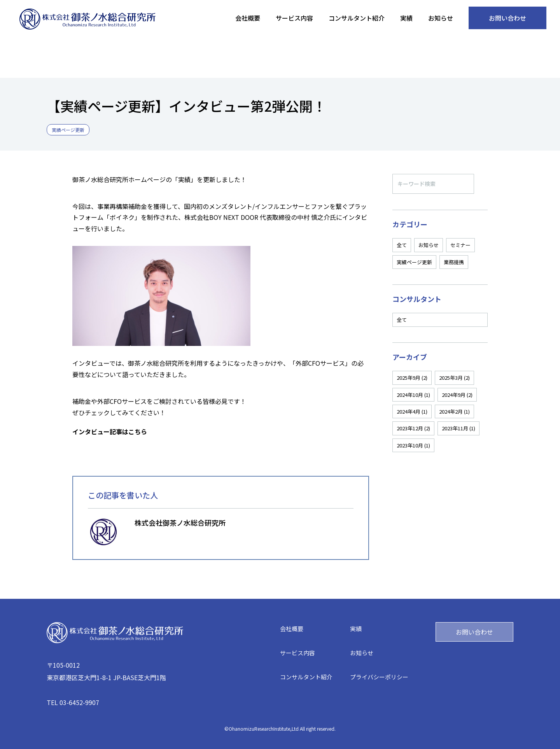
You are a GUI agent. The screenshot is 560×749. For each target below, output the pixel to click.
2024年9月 (457, 395)
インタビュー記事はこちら (110, 432)
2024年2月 (454, 411)
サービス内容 (294, 18)
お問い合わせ (507, 18)
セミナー (460, 245)
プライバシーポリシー (379, 677)
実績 (406, 18)
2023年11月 (458, 428)
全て (402, 245)
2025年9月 (412, 378)
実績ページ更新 (414, 262)
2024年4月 (412, 411)
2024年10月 (413, 395)
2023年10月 (413, 445)
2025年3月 (454, 378)
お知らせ (441, 18)
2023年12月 (413, 428)
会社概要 (248, 18)
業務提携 (454, 262)
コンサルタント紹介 (357, 18)
